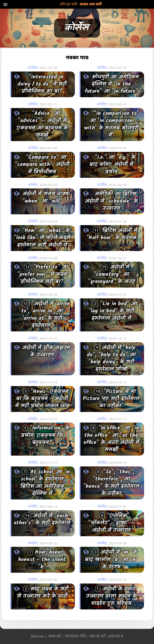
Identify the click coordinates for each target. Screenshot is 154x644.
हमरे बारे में (116, 636)
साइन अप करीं (91, 4)
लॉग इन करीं (68, 4)
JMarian (38, 636)
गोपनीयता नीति (75, 636)
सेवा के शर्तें (97, 636)
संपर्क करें (55, 636)
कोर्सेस (32, 68)
